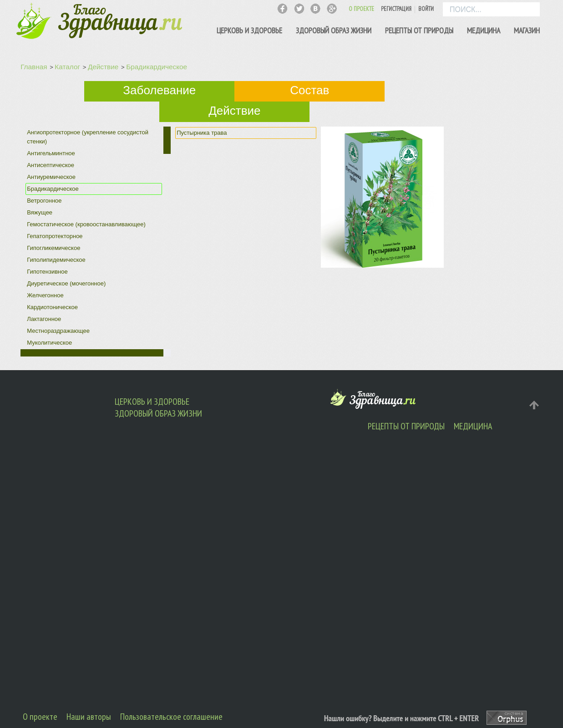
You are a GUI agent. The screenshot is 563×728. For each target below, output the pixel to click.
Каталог (67, 67)
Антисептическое (51, 165)
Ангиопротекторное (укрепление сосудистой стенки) (88, 137)
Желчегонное (45, 295)
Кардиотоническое (52, 307)
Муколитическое (49, 343)
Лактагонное (44, 319)
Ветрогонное (44, 201)
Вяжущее (40, 212)
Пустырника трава (202, 133)
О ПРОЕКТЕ (361, 9)
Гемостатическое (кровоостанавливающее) (86, 224)
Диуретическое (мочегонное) (66, 283)
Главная (34, 67)
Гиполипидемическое (56, 260)
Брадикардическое (157, 67)
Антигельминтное (51, 153)
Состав (309, 90)
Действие (103, 67)
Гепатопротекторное (55, 236)
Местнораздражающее (58, 331)
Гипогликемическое (53, 248)
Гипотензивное (47, 272)
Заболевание (159, 90)
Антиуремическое (51, 177)
